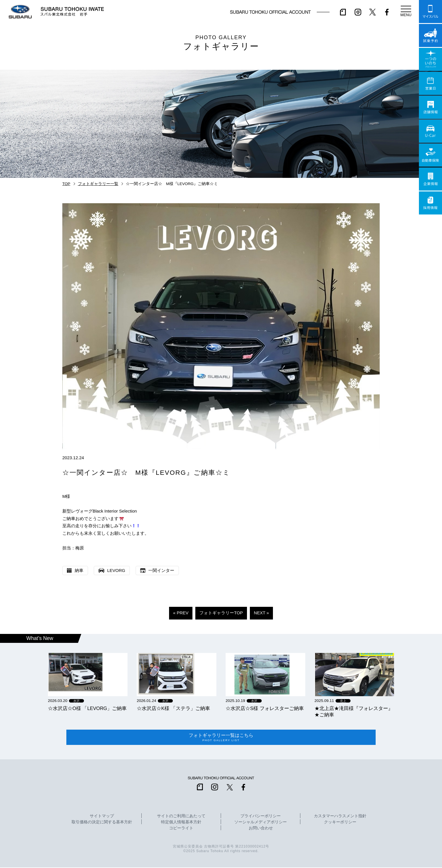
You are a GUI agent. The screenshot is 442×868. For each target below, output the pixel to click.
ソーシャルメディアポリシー (261, 823)
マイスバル (430, 12)
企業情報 (430, 179)
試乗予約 (430, 35)
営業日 (430, 83)
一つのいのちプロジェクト (430, 59)
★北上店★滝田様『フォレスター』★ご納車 (354, 711)
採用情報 (430, 203)
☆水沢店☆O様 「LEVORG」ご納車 (87, 708)
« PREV (181, 613)
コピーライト (181, 829)
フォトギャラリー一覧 (98, 184)
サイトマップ (102, 817)
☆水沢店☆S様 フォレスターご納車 (265, 708)
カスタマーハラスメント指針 (340, 817)
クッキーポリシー (340, 823)
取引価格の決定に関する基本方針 (102, 823)
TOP (66, 184)
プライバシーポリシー (261, 817)
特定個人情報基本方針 (181, 823)
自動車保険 (430, 155)
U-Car (430, 131)
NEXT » (261, 613)
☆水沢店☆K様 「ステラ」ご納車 (173, 708)
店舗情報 (430, 107)
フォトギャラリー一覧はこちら (221, 738)
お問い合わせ (261, 829)
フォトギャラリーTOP (221, 613)
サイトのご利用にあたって (181, 817)
